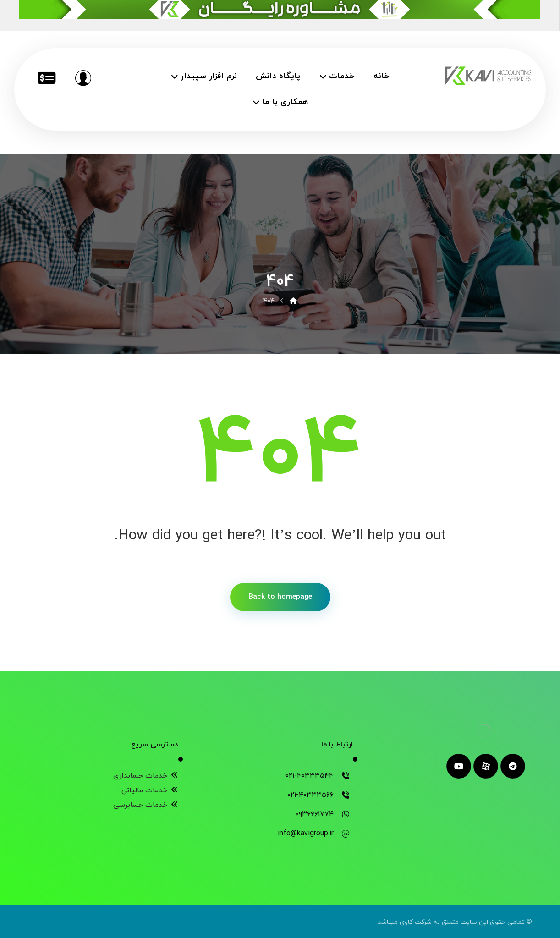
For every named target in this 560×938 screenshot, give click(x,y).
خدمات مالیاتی (150, 790)
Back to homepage (280, 597)
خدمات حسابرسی (146, 805)
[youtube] (459, 766)
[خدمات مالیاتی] (46, 78)
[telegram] (513, 766)
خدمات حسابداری (146, 776)
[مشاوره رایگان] (83, 78)
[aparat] (486, 766)
